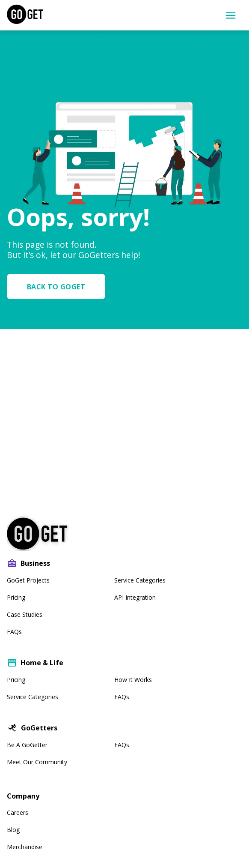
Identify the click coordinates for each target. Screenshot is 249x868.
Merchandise (25, 847)
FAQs (14, 632)
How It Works (133, 680)
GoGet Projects (28, 580)
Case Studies (25, 614)
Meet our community (37, 762)
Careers (18, 812)
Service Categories (140, 580)
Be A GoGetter (27, 745)
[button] (59, 287)
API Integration (135, 597)
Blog (13, 830)
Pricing (16, 597)
